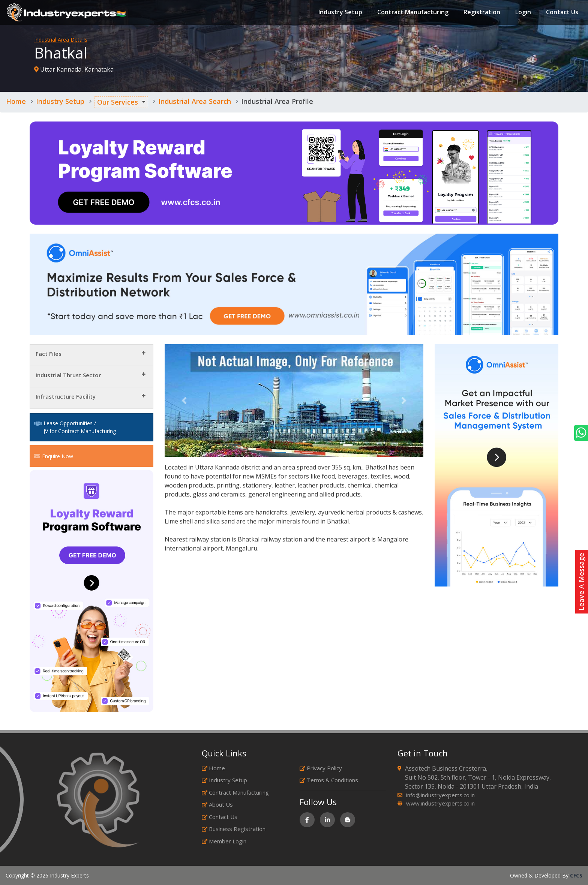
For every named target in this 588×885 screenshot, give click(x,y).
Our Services (118, 102)
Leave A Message (581, 582)
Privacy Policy (321, 768)
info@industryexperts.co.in (440, 795)
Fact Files (49, 354)
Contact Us (561, 13)
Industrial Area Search (195, 101)
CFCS (576, 875)
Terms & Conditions (329, 780)
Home (16, 101)
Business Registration (234, 829)
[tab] (91, 355)
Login (522, 13)
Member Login (224, 841)
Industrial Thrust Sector (68, 375)
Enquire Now (54, 456)
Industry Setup (340, 13)
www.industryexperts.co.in (440, 803)
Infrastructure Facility (66, 396)
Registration (481, 13)
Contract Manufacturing (412, 13)
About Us (217, 804)
